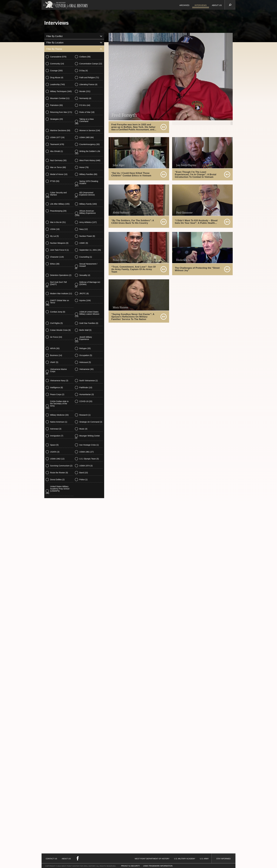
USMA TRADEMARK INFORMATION (158, 866)
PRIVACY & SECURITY (131, 866)
